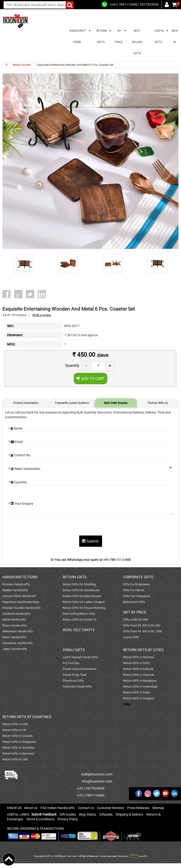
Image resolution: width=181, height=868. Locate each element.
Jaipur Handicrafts (15, 649)
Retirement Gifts (134, 602)
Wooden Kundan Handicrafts (22, 608)
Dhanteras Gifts (73, 681)
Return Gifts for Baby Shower (82, 596)
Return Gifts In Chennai (138, 675)
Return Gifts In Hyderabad (140, 686)
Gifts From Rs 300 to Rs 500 (142, 625)
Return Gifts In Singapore (19, 742)
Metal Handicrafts (14, 620)
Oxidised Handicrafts (16, 614)
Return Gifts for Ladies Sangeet (84, 602)
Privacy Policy (68, 819)
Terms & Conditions (40, 819)
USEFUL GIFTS (158, 36)
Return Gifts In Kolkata (138, 669)
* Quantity (18, 482)
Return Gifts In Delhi (136, 663)
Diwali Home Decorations (80, 669)
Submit (91, 541)
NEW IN (175, 36)
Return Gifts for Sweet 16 (80, 620)
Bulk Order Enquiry (116, 403)
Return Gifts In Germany (18, 753)
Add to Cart (90, 379)
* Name (15, 428)
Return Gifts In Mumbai (138, 657)
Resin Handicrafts (14, 637)
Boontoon (124, 856)
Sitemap (158, 808)
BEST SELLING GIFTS (137, 42)
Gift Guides (68, 814)
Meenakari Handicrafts (18, 631)
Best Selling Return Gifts (79, 614)
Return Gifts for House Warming (84, 608)
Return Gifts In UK (14, 730)
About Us (31, 808)
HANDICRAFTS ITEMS (20, 577)
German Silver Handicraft (19, 596)
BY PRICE (119, 36)
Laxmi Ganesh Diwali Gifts (80, 657)
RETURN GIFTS (101, 36)
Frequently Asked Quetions (72, 403)
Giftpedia (106, 814)
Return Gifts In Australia (18, 748)
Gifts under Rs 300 (135, 620)
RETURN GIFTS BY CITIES (143, 650)
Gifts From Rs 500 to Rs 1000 (142, 631)
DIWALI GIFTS (74, 650)
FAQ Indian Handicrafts (58, 808)
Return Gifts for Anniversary (81, 590)
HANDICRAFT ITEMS (77, 36)
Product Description (26, 403)
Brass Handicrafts (14, 625)
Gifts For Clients (134, 590)
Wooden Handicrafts (16, 584)
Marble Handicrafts (15, 590)
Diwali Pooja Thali (75, 675)
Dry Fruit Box (71, 663)
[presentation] (44, 526)
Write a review (42, 315)
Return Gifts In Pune (136, 692)
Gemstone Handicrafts (18, 643)
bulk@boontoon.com (97, 774)
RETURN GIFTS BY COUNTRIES (27, 717)
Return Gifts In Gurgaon (139, 698)
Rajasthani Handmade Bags (21, 602)
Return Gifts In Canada (17, 736)
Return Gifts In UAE (15, 759)
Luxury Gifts (131, 637)
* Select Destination (24, 469)
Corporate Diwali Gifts (77, 686)
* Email (16, 442)
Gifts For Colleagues (137, 596)
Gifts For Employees (136, 584)
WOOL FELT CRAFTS (79, 630)
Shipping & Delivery (130, 814)
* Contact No (19, 455)
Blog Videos (88, 814)
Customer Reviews (111, 808)
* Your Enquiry (21, 504)
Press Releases (138, 808)
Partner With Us (158, 403)
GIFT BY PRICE (135, 612)
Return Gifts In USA (15, 724)
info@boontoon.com (97, 781)
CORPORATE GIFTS (138, 577)
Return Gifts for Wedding (79, 584)
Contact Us (86, 808)
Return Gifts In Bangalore (140, 681)
